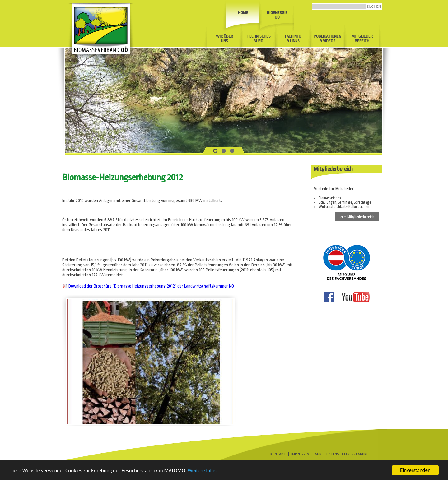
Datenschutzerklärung (348, 454)
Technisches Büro (259, 39)
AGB (318, 454)
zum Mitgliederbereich (357, 217)
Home (243, 13)
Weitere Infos (202, 471)
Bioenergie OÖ (277, 15)
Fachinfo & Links (293, 39)
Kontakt (278, 454)
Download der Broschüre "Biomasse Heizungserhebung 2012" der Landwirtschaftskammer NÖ (151, 286)
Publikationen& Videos (327, 39)
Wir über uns (224, 39)
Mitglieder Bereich (362, 39)
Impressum (300, 454)
